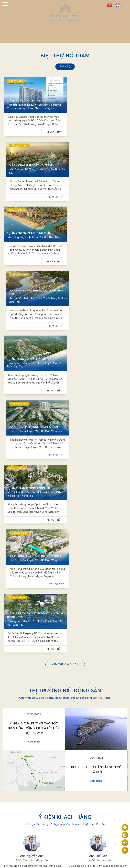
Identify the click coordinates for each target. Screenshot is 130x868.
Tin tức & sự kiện (14, 756)
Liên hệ (9, 767)
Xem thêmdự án (65, 398)
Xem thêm (34, 475)
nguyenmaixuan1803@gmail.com (30, 731)
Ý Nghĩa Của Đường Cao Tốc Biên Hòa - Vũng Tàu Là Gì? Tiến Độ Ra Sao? (34, 461)
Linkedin (71, 787)
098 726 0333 (25, 726)
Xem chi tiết (52, 131)
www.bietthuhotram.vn (27, 736)
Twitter (71, 782)
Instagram (72, 793)
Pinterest (10, 793)
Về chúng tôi (12, 751)
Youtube (10, 787)
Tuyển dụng (11, 761)
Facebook (11, 782)
